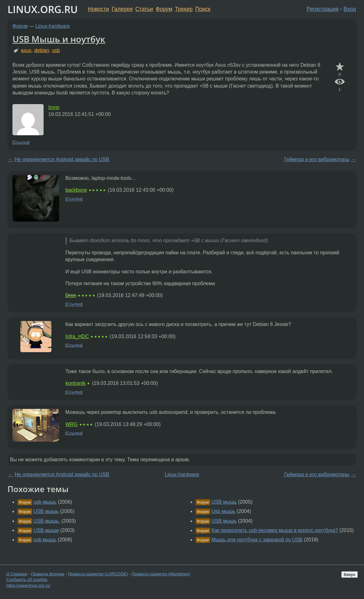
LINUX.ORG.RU (43, 9)
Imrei (54, 107)
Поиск (203, 9)
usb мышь (45, 502)
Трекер (184, 9)
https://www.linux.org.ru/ (28, 585)
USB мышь (46, 511)
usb (56, 50)
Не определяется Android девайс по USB (62, 159)
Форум (164, 9)
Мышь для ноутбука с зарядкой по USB (257, 540)
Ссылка (21, 142)
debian (42, 50)
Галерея (122, 9)
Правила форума (48, 574)
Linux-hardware (53, 26)
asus (26, 50)
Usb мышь (223, 511)
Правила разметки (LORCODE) (98, 574)
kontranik (76, 383)
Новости (98, 9)
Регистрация (323, 9)
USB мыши (46, 530)
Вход (350, 9)
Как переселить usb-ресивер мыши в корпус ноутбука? (275, 530)
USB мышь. (47, 521)
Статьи (144, 9)
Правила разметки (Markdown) (161, 574)
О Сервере (17, 574)
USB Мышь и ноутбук (59, 39)
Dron (71, 295)
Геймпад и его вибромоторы (317, 159)
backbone (76, 190)
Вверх (350, 575)
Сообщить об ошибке (27, 580)
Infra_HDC (77, 336)
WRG (71, 424)
